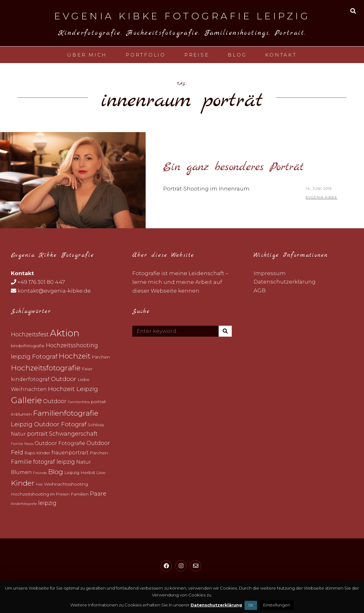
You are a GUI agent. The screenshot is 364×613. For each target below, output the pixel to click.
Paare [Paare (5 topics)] (98, 494)
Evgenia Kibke (321, 197)
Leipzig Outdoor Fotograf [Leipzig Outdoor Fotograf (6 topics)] (49, 424)
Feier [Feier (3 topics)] (87, 369)
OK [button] (251, 605)
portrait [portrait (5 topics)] (37, 434)
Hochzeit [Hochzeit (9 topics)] (75, 356)
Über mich (87, 55)
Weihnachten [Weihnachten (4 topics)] (29, 389)
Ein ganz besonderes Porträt (233, 167)
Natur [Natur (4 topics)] (18, 434)
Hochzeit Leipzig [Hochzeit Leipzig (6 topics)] (73, 389)
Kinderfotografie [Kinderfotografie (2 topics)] (24, 504)
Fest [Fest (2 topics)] (39, 484)
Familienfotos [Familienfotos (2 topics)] (79, 402)
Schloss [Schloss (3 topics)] (96, 425)
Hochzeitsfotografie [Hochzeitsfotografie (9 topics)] (46, 368)
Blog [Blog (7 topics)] (56, 472)
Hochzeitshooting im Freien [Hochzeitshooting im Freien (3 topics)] (40, 494)
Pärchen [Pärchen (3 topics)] (101, 357)
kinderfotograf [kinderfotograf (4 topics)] (30, 379)
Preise (197, 55)
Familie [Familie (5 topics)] (21, 462)
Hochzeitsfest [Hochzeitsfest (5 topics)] (30, 334)
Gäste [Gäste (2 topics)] (101, 473)
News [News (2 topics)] (29, 444)
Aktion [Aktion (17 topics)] (65, 333)
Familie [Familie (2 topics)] (17, 444)
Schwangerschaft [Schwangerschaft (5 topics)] (73, 434)
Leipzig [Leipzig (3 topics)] (72, 472)
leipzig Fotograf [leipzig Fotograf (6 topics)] (34, 356)
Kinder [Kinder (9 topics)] (23, 483)
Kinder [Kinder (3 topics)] (43, 453)
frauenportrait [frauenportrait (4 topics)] (70, 453)
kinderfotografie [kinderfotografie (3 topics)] (28, 346)
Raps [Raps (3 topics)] (30, 453)
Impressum (270, 273)
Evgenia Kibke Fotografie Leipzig (182, 16)
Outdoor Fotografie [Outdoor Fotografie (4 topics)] (60, 443)
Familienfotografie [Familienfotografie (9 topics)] (66, 413)
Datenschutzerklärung (285, 282)
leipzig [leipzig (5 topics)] (47, 503)
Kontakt (281, 55)
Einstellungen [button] (277, 605)
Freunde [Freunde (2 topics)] (40, 473)
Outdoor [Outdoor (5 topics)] (55, 401)
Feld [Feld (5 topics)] (17, 452)
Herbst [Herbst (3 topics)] (88, 472)
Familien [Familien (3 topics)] (80, 494)
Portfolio (146, 55)
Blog (237, 55)
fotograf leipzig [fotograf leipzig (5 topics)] (54, 462)
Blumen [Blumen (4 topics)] (21, 472)
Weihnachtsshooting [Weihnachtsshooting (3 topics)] (66, 484)
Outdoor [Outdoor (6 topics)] (64, 379)
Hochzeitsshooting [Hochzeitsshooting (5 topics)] (72, 345)
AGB (260, 290)
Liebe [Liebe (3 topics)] (84, 379)
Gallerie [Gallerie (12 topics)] (26, 400)
